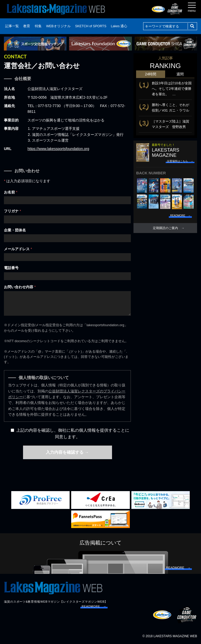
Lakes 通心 (119, 26)
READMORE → (94, 606)
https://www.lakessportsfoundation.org (58, 149)
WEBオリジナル (58, 26)
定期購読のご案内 (165, 228)
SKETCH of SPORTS (91, 26)
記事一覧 (12, 26)
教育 (27, 26)
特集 (38, 26)
